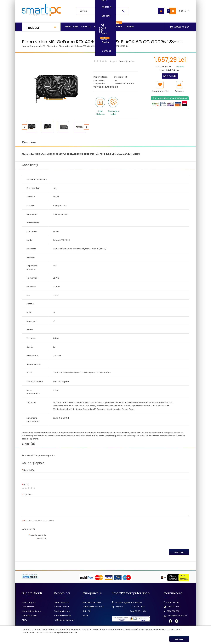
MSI (116, 80)
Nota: (26, 484)
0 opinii (114, 61)
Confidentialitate (62, 611)
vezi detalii (180, 67)
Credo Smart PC (62, 602)
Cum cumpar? (29, 602)
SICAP (86, 616)
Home (25, 46)
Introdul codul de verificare (38, 537)
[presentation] (73, 538)
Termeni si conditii (62, 616)
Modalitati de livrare (31, 611)
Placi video (52, 46)
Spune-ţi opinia (127, 61)
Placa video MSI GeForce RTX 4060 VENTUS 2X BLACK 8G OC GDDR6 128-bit (94, 46)
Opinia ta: (28, 494)
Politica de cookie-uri (64, 620)
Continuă (179, 552)
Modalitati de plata (92, 602)
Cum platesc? (29, 607)
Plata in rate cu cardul (93, 607)
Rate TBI (87, 611)
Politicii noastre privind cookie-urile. (60, 632)
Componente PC (37, 46)
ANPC (25, 620)
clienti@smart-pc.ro (177, 616)
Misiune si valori (61, 607)
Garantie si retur (30, 616)
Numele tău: (29, 470)
